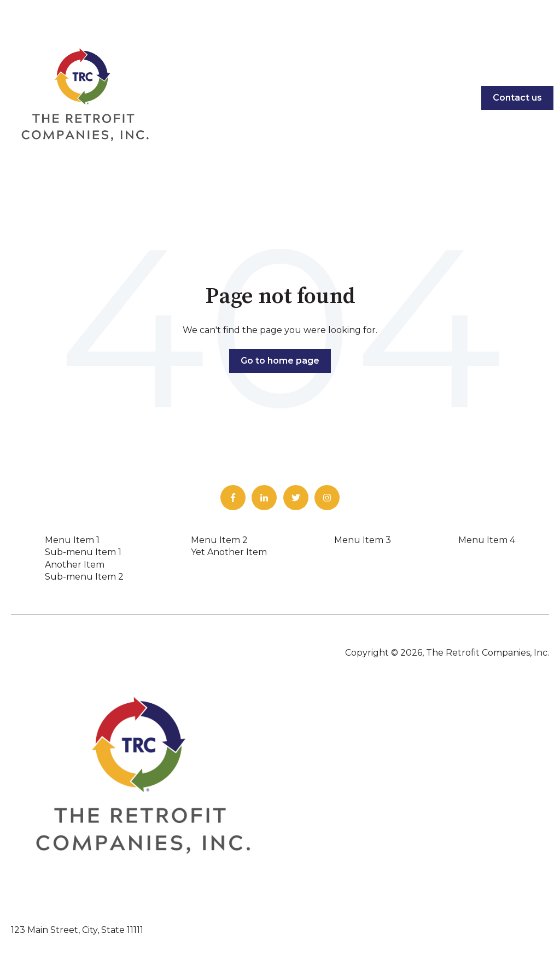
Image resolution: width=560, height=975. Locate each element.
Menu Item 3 (363, 540)
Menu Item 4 (487, 540)
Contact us (517, 98)
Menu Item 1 (72, 540)
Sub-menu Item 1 (83, 552)
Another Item (75, 565)
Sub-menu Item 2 (84, 577)
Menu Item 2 (219, 540)
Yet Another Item (229, 552)
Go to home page (280, 361)
